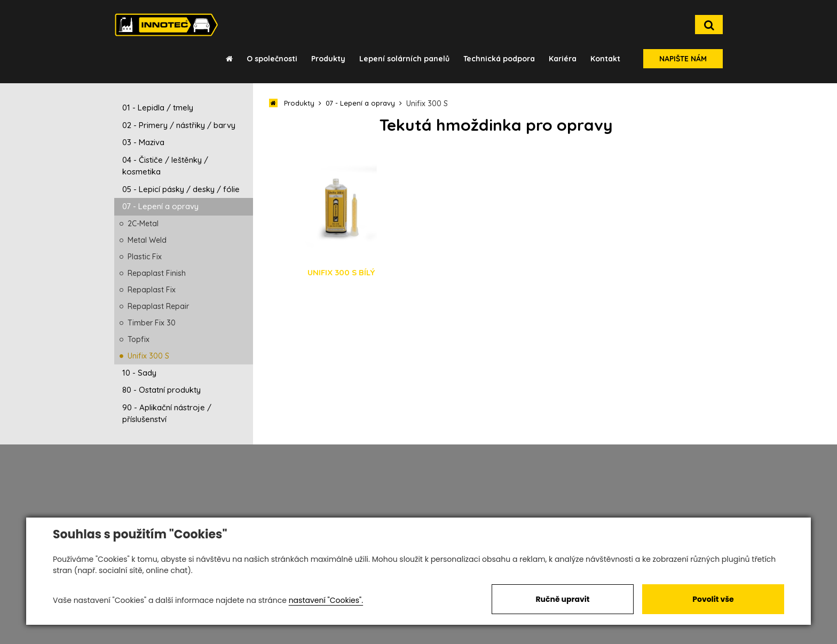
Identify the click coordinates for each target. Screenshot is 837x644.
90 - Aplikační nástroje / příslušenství (167, 414)
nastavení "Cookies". (326, 600)
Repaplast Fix (152, 290)
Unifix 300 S (148, 356)
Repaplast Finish (157, 273)
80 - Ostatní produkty (161, 390)
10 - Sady (139, 373)
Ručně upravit (562, 599)
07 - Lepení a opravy (160, 206)
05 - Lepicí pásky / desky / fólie (181, 189)
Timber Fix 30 (152, 323)
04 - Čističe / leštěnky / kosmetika (165, 166)
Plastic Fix (145, 257)
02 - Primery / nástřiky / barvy (179, 125)
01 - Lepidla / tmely (158, 108)
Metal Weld (147, 240)
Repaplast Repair (158, 306)
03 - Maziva (143, 142)
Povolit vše (713, 599)
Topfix (139, 339)
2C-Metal (143, 224)
